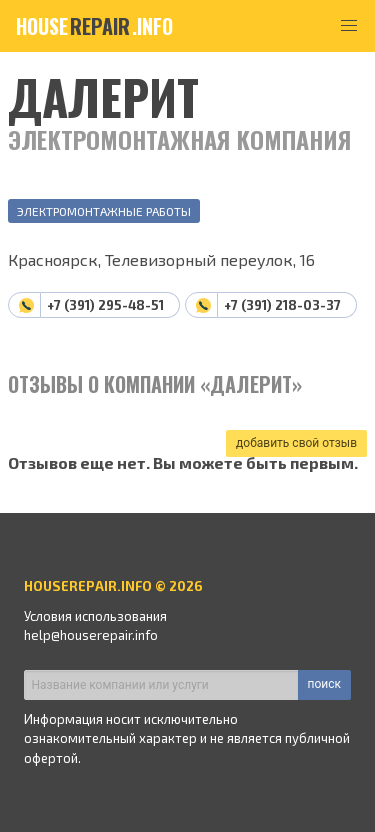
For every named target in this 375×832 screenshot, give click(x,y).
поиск (324, 684)
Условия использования (95, 616)
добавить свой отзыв (296, 443)
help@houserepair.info (91, 635)
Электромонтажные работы (104, 211)
